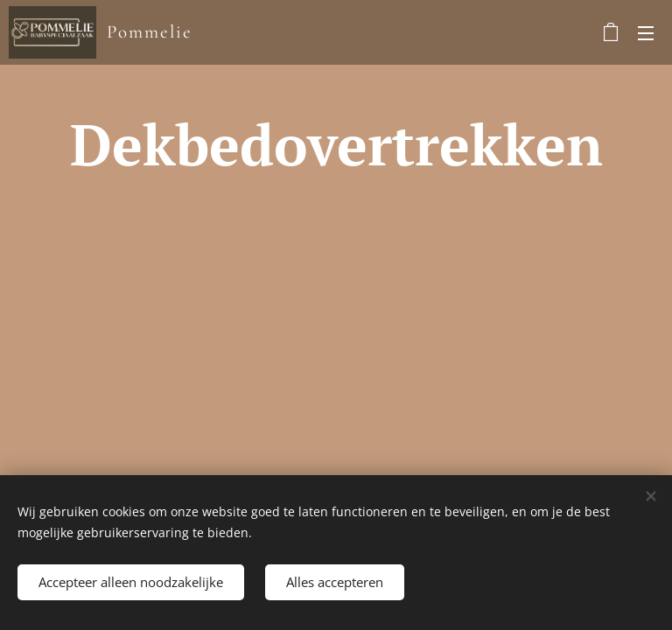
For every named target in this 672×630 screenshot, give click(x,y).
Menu (646, 33)
